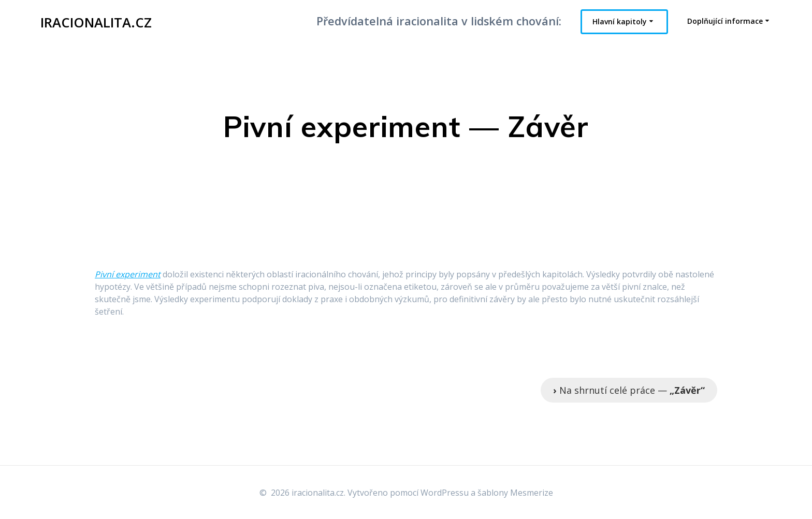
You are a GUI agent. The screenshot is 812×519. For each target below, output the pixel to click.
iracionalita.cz (96, 23)
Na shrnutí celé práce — (629, 390)
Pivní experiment (128, 274)
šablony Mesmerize (515, 493)
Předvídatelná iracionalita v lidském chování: (439, 21)
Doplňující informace (725, 21)
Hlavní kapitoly (620, 21)
